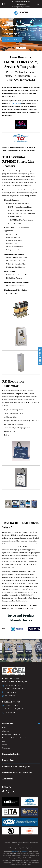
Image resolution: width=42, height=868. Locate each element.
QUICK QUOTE (40, 356)
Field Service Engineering (11, 734)
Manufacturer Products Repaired (17, 766)
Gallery (5, 741)
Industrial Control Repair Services (17, 773)
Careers (5, 745)
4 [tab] (25, 48)
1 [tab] (17, 48)
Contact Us (12, 40)
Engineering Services (11, 754)
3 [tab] (22, 48)
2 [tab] (20, 48)
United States (25, 851)
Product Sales (8, 760)
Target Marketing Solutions (26, 848)
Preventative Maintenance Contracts (14, 738)
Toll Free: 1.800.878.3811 (38, 4)
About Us (5, 731)
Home (4, 728)
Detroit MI (15, 851)
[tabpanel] (21, 33)
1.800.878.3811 (16, 104)
